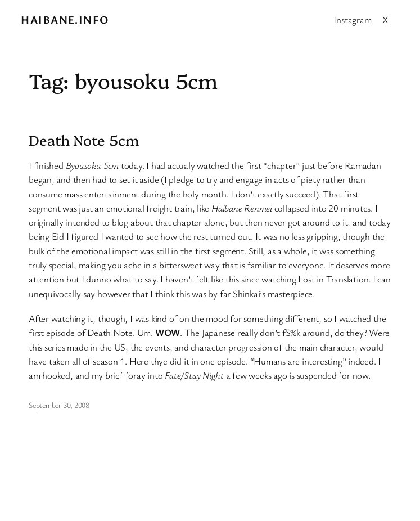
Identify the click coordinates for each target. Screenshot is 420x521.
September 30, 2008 (59, 405)
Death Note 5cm (84, 140)
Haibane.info (65, 19)
